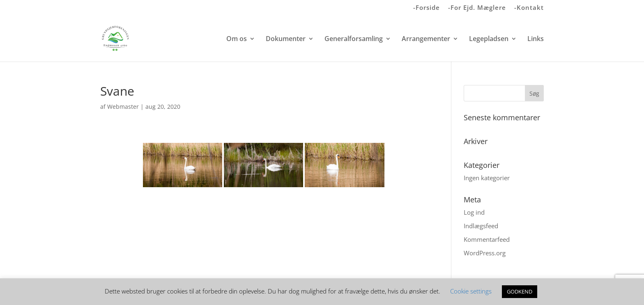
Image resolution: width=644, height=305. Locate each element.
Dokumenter (286, 39)
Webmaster (123, 107)
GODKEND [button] (520, 291)
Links (536, 39)
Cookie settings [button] (471, 291)
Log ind (474, 212)
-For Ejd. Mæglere (477, 8)
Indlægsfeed (481, 226)
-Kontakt (529, 8)
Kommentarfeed (487, 239)
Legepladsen (489, 39)
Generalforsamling (354, 39)
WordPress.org (485, 253)
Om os (237, 39)
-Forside (427, 8)
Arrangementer (426, 39)
